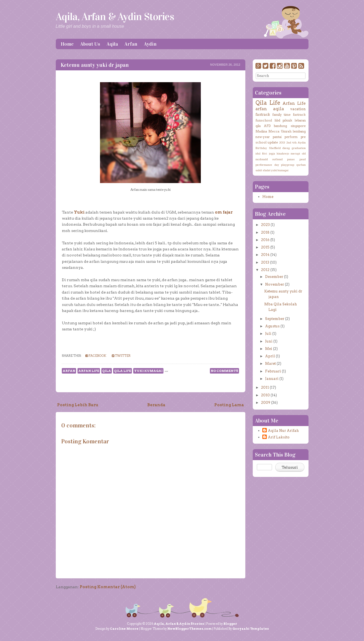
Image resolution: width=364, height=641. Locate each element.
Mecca (274, 131)
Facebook (96, 356)
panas (291, 159)
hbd (277, 120)
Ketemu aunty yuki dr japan (95, 65)
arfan (69, 371)
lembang (299, 131)
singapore (298, 126)
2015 (265, 247)
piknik (287, 120)
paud (303, 159)
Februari (273, 371)
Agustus (272, 326)
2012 (265, 270)
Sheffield (275, 148)
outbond (277, 159)
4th (294, 142)
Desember (274, 277)
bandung (280, 126)
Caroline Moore (124, 629)
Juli (268, 334)
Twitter (121, 356)
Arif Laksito (279, 437)
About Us (90, 44)
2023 (265, 225)
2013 (282, 142)
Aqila (112, 44)
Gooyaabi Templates (251, 629)
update (273, 142)
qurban (301, 165)
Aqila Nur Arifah (283, 431)
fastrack (263, 114)
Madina (261, 131)
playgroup (288, 165)
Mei (269, 349)
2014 (265, 255)
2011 (265, 387)
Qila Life (123, 371)
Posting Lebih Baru (78, 405)
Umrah (286, 131)
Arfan (131, 44)
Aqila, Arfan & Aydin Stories (115, 16)
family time (281, 115)
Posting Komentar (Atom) (108, 587)
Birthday (261, 148)
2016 (265, 240)
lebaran (300, 120)
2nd (289, 142)
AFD (267, 126)
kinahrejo (283, 153)
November (275, 284)
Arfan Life (89, 371)
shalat (267, 170)
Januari (272, 379)
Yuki (79, 212)
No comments (224, 371)
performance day (267, 165)
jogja (272, 153)
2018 (265, 232)
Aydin (150, 44)
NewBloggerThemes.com (189, 629)
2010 (265, 395)
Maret (270, 364)
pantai (277, 137)
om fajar (224, 212)
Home (67, 44)
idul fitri (261, 153)
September (275, 319)
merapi (295, 153)
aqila (279, 109)
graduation (299, 148)
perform (291, 137)
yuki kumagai (148, 371)
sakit (259, 170)
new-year (263, 137)
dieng (286, 148)
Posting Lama (229, 405)
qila (107, 371)
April (270, 356)
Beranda (156, 405)
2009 (266, 403)
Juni (269, 341)
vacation (298, 109)
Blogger (230, 624)
